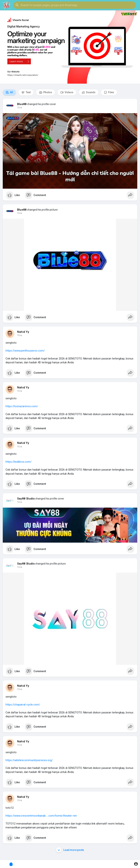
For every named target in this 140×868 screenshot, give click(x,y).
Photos (45, 92)
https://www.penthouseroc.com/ (25, 351)
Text (26, 92)
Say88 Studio (26, 499)
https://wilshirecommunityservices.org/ (29, 760)
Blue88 (22, 104)
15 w (20, 108)
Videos (67, 92)
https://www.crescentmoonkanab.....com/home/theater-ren (41, 816)
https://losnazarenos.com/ (22, 406)
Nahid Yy (23, 332)
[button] (75, 5)
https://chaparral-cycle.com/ (23, 705)
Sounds (89, 92)
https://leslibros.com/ (19, 462)
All (9, 92)
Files (109, 92)
